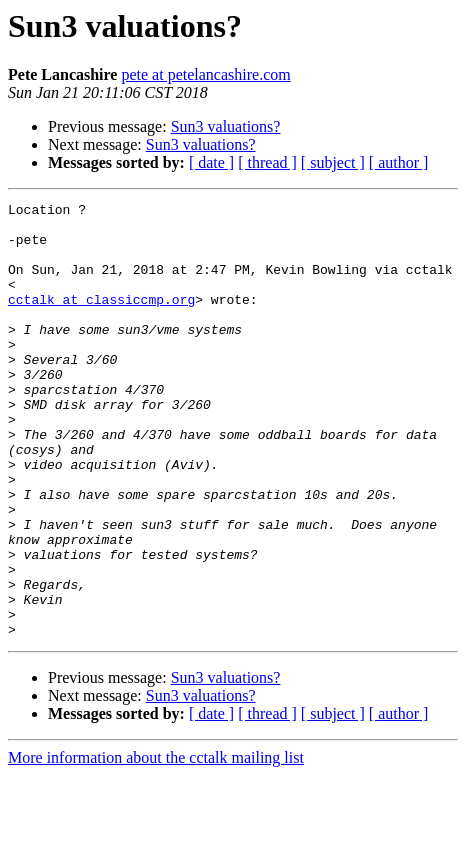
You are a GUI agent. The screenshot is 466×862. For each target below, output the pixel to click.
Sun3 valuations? (226, 126)
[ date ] (211, 162)
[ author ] (399, 162)
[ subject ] (333, 162)
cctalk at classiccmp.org (101, 320)
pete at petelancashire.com (205, 74)
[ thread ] (267, 162)
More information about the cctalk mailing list (156, 844)
